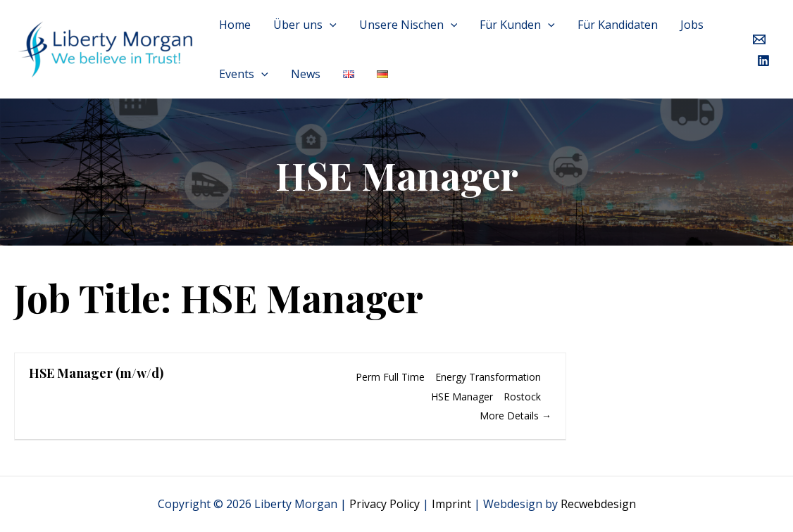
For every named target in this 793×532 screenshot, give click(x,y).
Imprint (451, 504)
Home (235, 25)
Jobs (692, 25)
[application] (330, 25)
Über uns (305, 25)
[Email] (759, 39)
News (306, 74)
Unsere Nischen (408, 25)
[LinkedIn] (763, 61)
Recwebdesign (598, 504)
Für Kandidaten (618, 25)
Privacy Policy (385, 504)
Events (244, 74)
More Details (516, 416)
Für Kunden (517, 25)
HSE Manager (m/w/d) (96, 373)
